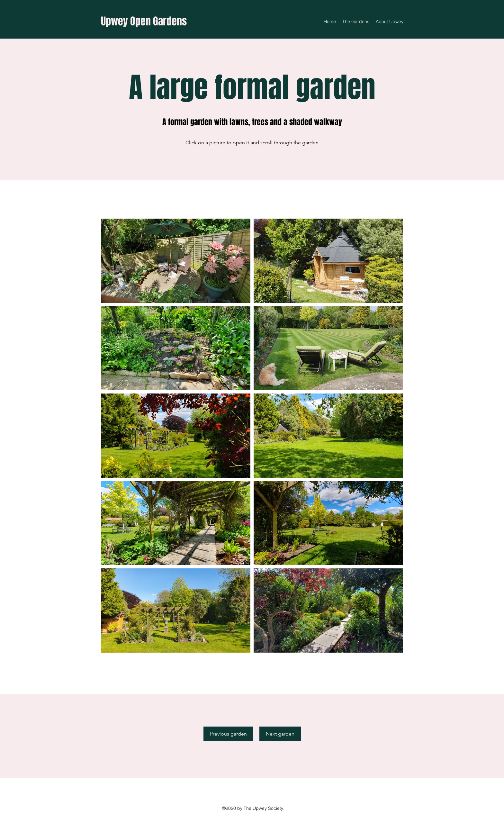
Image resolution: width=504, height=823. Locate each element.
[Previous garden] (228, 734)
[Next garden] (280, 734)
